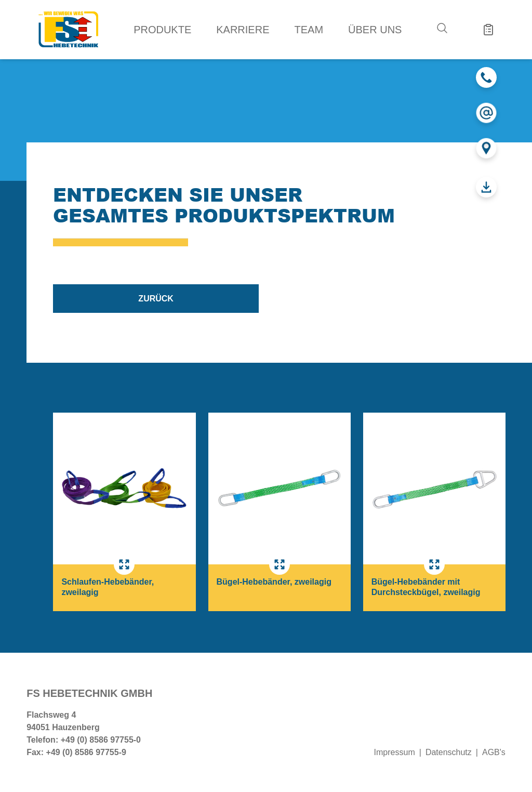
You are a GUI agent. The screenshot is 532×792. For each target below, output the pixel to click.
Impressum (395, 752)
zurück (156, 299)
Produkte (162, 30)
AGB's (494, 752)
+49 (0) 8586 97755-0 (101, 740)
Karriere (243, 30)
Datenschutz (449, 752)
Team (309, 30)
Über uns (375, 30)
